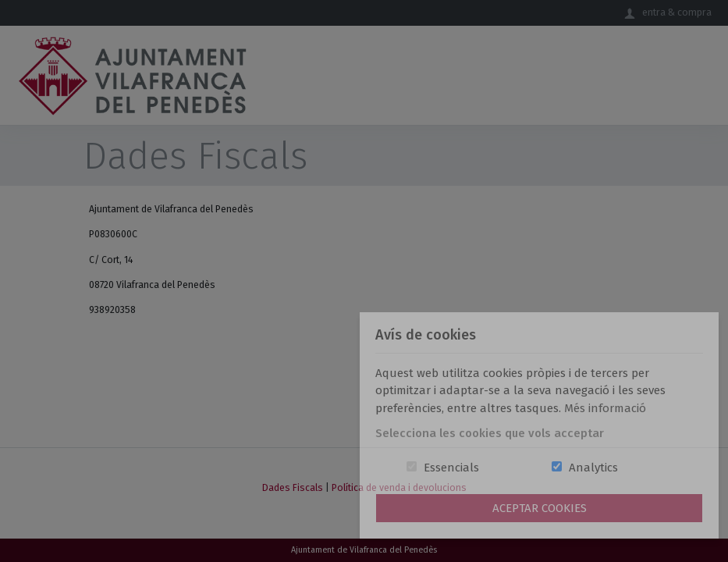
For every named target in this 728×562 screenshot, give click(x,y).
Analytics (593, 468)
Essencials (451, 468)
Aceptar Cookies (540, 508)
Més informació (605, 408)
